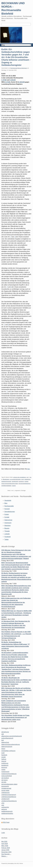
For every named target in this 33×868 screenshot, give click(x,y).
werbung (4, 809)
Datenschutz (8, 520)
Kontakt (7, 517)
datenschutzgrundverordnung (11, 744)
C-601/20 (13, 80)
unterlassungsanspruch (9, 795)
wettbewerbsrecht (7, 811)
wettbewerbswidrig (7, 813)
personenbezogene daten (9, 784)
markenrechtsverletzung (9, 774)
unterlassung (5, 793)
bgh (3, 740)
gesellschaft (15, 481)
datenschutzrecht (7, 747)
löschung (4, 767)
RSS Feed (6, 822)
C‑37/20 (7, 82)
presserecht (5, 786)
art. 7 (28, 477)
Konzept (7, 509)
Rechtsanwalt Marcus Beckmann (19, 68)
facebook (4, 755)
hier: (29, 469)
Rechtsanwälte (9, 506)
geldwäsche (27, 479)
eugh (22, 479)
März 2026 (5, 846)
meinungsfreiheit (7, 776)
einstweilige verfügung (8, 751)
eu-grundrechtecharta (15, 479)
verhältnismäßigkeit (6, 486)
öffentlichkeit (6, 479)
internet (4, 761)
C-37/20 (4, 80)
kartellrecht (5, 765)
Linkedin (7, 534)
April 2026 (5, 844)
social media (5, 790)
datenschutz (5, 742)
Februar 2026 (6, 848)
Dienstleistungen (10, 512)
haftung (4, 759)
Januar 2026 (5, 850)
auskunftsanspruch (7, 738)
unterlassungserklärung (9, 797)
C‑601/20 (21, 82)
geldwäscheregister (6, 481)
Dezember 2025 (6, 852)
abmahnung (5, 732)
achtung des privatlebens (20, 477)
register (26, 481)
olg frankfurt (5, 778)
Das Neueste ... (6, 854)
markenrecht (5, 772)
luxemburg (21, 481)
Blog (6, 503)
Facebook (7, 537)
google (4, 757)
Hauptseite (8, 500)
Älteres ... (4, 856)
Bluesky (7, 528)
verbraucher (5, 807)
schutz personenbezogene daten (10, 484)
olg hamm (4, 780)
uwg (3, 805)
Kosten (7, 514)
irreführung (5, 763)
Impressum (8, 523)
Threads (7, 531)
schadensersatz (6, 788)
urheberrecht (5, 799)
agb (3, 734)
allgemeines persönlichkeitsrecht (12, 736)
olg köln (4, 782)
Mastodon (7, 526)
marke (3, 770)
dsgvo (3, 749)
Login (3, 833)
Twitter (6, 539)
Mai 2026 (4, 842)
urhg (3, 803)
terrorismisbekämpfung (24, 484)
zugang (14, 486)
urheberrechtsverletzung (9, 801)
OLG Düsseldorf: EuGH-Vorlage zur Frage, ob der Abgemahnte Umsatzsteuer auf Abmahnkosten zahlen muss (16, 717)
